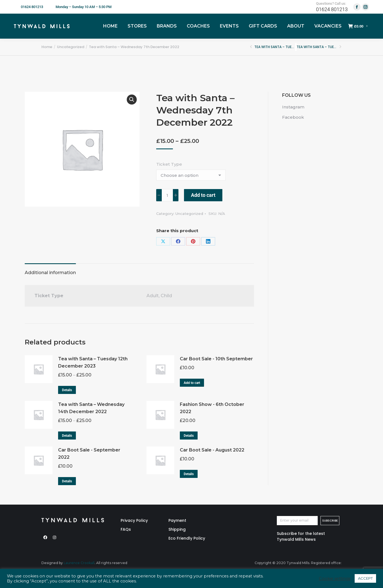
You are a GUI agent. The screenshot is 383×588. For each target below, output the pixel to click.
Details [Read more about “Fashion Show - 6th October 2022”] (189, 436)
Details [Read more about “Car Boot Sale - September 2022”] (67, 481)
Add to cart (203, 195)
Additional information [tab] (50, 273)
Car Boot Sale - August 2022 (212, 450)
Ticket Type (169, 164)
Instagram (293, 107)
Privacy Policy (134, 520)
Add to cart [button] (192, 383)
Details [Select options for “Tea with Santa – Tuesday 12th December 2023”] (67, 390)
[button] (132, 100)
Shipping (177, 529)
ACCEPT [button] (365, 578)
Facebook (293, 117)
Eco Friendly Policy (187, 538)
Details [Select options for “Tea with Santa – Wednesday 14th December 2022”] (67, 436)
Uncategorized (189, 214)
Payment (177, 520)
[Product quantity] (167, 195)
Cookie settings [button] (335, 579)
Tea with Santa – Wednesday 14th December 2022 (91, 408)
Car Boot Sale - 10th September (216, 359)
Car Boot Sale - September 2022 (89, 454)
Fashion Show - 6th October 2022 (212, 408)
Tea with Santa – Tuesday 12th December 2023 (93, 362)
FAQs (126, 529)
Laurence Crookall (79, 563)
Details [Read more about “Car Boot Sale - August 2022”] (189, 474)
